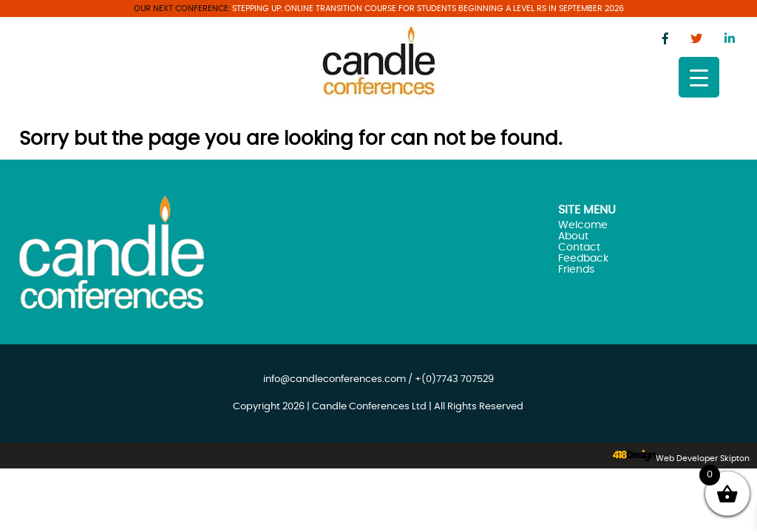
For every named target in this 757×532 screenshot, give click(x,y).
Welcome (583, 225)
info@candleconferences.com (335, 379)
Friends (576, 269)
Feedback (583, 258)
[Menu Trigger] (699, 77)
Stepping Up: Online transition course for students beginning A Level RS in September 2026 (428, 8)
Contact (579, 247)
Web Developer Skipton (703, 458)
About (573, 236)
